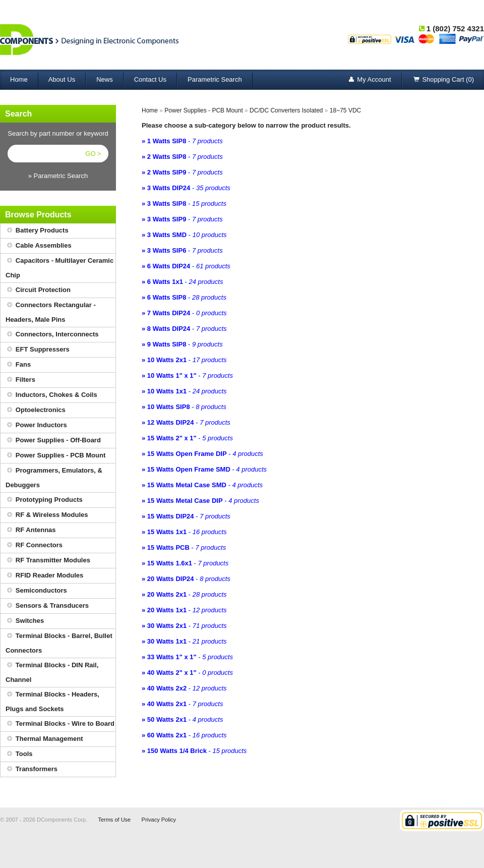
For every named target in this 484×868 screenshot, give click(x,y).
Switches (25, 621)
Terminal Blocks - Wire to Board (60, 724)
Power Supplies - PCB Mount (55, 456)
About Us (62, 79)
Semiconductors (36, 591)
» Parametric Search (58, 176)
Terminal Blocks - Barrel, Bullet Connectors (59, 642)
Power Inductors (36, 425)
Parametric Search (215, 79)
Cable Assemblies (39, 246)
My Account (369, 80)
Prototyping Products (44, 500)
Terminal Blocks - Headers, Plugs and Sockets (52, 700)
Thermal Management (44, 739)
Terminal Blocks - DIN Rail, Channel (52, 671)
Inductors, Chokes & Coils (51, 395)
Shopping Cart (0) (443, 80)
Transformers (32, 769)
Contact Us (150, 79)
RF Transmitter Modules (48, 561)
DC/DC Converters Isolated (286, 110)
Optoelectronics (36, 410)
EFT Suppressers (38, 350)
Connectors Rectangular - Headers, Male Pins (51, 311)
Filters (20, 380)
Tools (19, 754)
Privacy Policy (159, 820)
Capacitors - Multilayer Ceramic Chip (59, 266)
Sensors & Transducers (47, 606)
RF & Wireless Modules (47, 515)
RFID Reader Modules (44, 576)
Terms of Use (114, 820)
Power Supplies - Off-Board (53, 441)
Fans (18, 365)
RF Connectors (34, 545)
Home (19, 79)
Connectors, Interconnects (52, 335)
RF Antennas (31, 530)
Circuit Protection (38, 290)
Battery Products (37, 231)
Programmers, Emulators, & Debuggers (54, 476)
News (105, 79)
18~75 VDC (345, 110)
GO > (93, 154)
